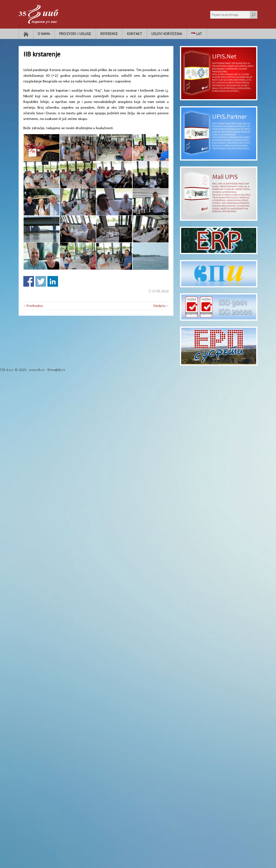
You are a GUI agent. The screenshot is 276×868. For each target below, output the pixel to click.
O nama (44, 34)
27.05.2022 (160, 291)
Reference (109, 34)
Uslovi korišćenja (167, 34)
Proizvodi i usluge (75, 34)
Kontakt (135, 34)
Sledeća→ (161, 306)
